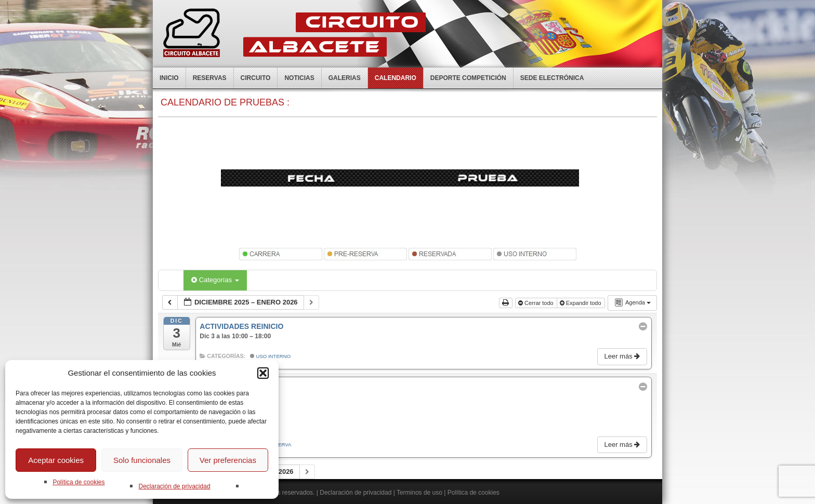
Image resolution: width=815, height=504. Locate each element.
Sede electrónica (552, 78)
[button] (263, 373)
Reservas (210, 78)
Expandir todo (581, 303)
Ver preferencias (228, 460)
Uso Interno (270, 356)
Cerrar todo (537, 303)
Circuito (256, 78)
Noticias (299, 78)
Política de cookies (78, 482)
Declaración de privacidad (174, 486)
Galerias (345, 78)
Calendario (396, 78)
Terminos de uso (419, 493)
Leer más (623, 356)
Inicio (169, 78)
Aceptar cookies (56, 460)
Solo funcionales (142, 460)
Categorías (215, 280)
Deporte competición (468, 78)
